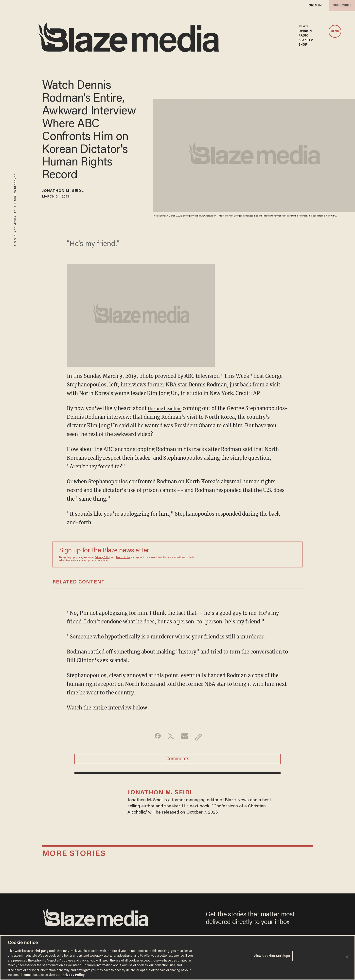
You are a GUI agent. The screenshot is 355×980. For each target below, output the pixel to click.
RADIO (304, 36)
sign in (315, 6)
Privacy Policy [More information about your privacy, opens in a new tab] (73, 975)
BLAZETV (306, 40)
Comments (177, 763)
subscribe (341, 6)
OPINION (305, 31)
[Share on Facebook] (154, 739)
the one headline (168, 410)
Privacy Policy (102, 559)
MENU (335, 31)
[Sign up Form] (261, 556)
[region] (177, 958)
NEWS (303, 27)
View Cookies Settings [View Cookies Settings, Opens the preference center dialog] (272, 957)
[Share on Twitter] (170, 739)
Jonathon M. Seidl (70, 192)
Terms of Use (123, 559)
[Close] (347, 957)
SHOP (303, 45)
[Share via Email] (185, 739)
